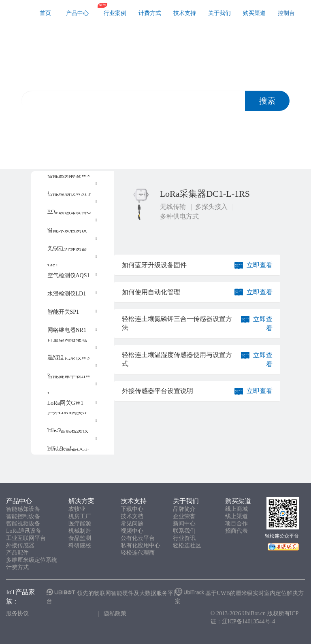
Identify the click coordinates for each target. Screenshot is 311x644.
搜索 (267, 101)
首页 (45, 13)
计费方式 (150, 13)
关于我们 (219, 13)
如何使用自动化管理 (151, 292)
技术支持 (185, 13)
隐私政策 (115, 613)
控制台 (286, 13)
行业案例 (115, 13)
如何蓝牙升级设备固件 (154, 265)
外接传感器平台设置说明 (158, 391)
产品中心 (77, 13)
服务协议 (17, 613)
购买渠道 (254, 13)
